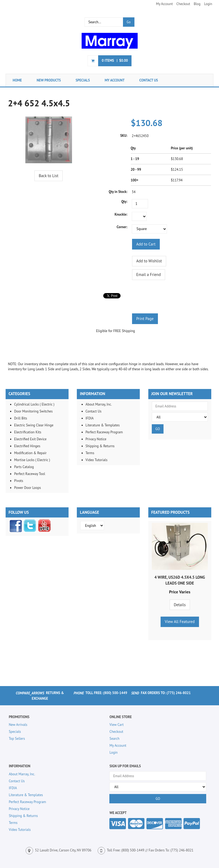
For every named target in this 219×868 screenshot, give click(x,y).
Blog (197, 4)
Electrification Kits (28, 432)
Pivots (19, 481)
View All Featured (180, 622)
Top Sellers (17, 739)
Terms (90, 453)
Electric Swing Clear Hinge (34, 425)
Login (208, 4)
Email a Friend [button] (149, 275)
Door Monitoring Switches (33, 411)
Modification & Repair (30, 453)
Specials (83, 80)
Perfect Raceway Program (104, 432)
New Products (49, 80)
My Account (164, 4)
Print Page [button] (145, 319)
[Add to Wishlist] (149, 261)
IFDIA (90, 418)
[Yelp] (44, 532)
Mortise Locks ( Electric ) (32, 460)
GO (158, 429)
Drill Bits (21, 418)
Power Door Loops (27, 488)
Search (114, 739)
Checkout (183, 4)
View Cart (116, 725)
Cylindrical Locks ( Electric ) (34, 404)
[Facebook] (16, 532)
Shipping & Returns (100, 446)
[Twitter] (30, 532)
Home (17, 80)
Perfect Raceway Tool (30, 474)
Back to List (49, 176)
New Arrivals (18, 725)
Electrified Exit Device (30, 439)
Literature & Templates (103, 425)
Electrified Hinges (27, 446)
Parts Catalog (24, 467)
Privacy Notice (96, 439)
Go (129, 22)
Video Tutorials (97, 460)
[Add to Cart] (146, 244)
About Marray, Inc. (99, 404)
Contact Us (149, 80)
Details (180, 605)
